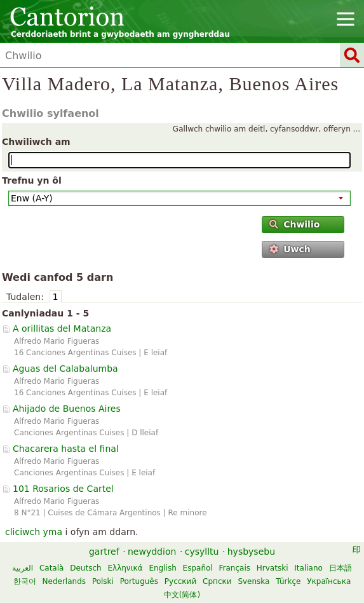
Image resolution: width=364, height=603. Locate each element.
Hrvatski (273, 568)
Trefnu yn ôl (32, 180)
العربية (23, 568)
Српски (217, 581)
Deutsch (85, 568)
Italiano (308, 568)
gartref (104, 552)
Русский (180, 581)
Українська (329, 581)
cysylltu (202, 552)
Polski (103, 581)
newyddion (152, 552)
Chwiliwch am (36, 142)
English (162, 568)
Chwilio (295, 224)
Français (235, 568)
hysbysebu (251, 552)
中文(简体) (182, 595)
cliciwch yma (34, 532)
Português (139, 581)
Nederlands (64, 581)
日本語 (340, 568)
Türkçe (288, 581)
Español (198, 568)
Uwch (290, 249)
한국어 (25, 581)
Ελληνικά (125, 568)
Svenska (253, 581)
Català (51, 568)
